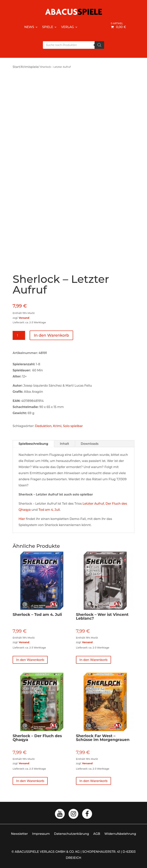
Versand (24, 318)
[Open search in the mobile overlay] (73, 45)
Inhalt (65, 444)
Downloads (90, 444)
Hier (22, 519)
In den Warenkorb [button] (30, 660)
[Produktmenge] (19, 335)
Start (16, 67)
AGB (97, 834)
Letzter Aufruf (93, 504)
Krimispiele (30, 67)
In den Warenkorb (51, 335)
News (29, 27)
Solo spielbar (73, 426)
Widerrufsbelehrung (120, 834)
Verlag (67, 27)
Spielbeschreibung (33, 444)
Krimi (57, 426)
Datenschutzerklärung (71, 834)
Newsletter (19, 834)
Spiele (48, 27)
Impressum (41, 834)
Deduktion (43, 426)
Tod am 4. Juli (49, 510)
